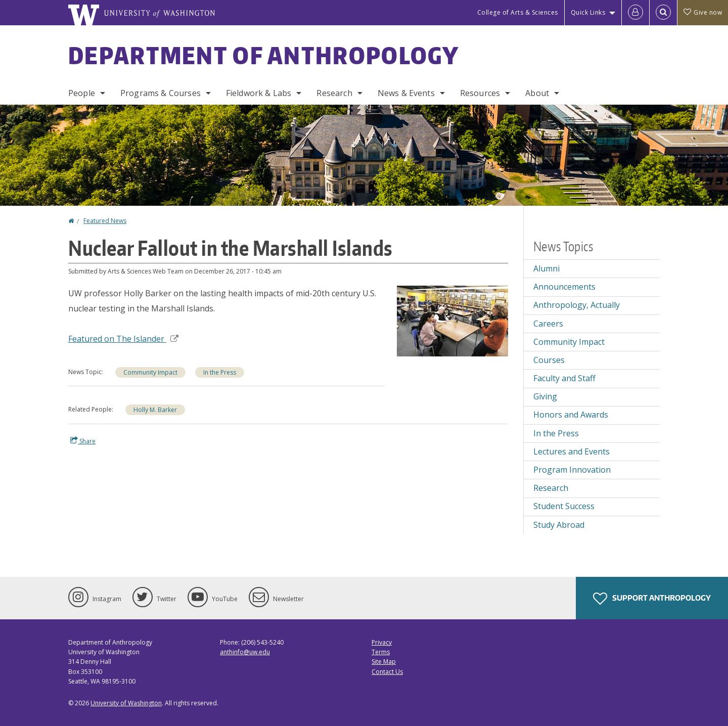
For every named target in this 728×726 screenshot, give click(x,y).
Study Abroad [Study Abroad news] (559, 525)
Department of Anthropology (264, 55)
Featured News (105, 221)
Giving (545, 396)
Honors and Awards (571, 415)
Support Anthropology (652, 599)
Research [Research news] (551, 488)
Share (83, 441)
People (82, 93)
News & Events (406, 93)
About (537, 93)
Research (334, 93)
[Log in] (635, 13)
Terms (381, 652)
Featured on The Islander (123, 339)
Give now (703, 12)
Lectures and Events (572, 451)
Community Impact (150, 372)
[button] (452, 320)
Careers (548, 324)
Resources (480, 93)
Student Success (564, 506)
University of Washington (126, 703)
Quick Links (588, 12)
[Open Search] (663, 13)
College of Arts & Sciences (518, 12)
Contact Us (387, 672)
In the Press (220, 372)
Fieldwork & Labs (259, 93)
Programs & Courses (161, 93)
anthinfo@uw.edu (245, 652)
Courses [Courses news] (549, 360)
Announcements (564, 287)
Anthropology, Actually (577, 305)
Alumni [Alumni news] (547, 268)
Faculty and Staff (564, 378)
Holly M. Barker (155, 410)
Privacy (382, 642)
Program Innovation (572, 470)
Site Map (384, 662)
